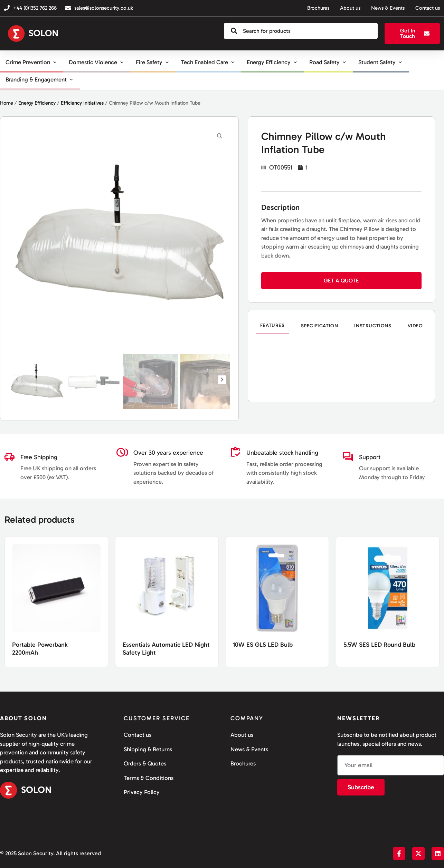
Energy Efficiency (37, 103)
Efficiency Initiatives (82, 103)
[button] (222, 380)
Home (7, 103)
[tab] (272, 326)
